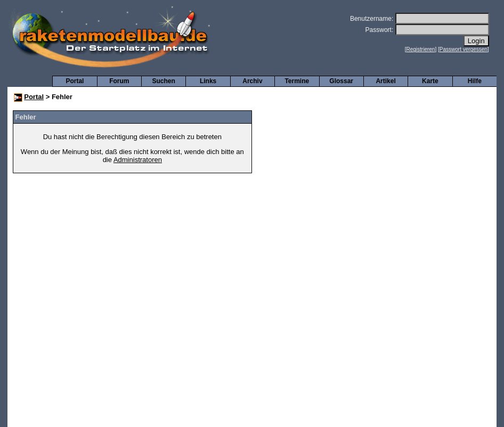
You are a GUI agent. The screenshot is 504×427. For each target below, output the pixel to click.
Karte (430, 81)
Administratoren (138, 160)
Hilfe (475, 81)
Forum (119, 81)
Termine (297, 81)
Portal (75, 81)
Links (208, 81)
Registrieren (421, 49)
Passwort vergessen (464, 49)
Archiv (252, 81)
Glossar (341, 81)
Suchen (164, 81)
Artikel (385, 81)
